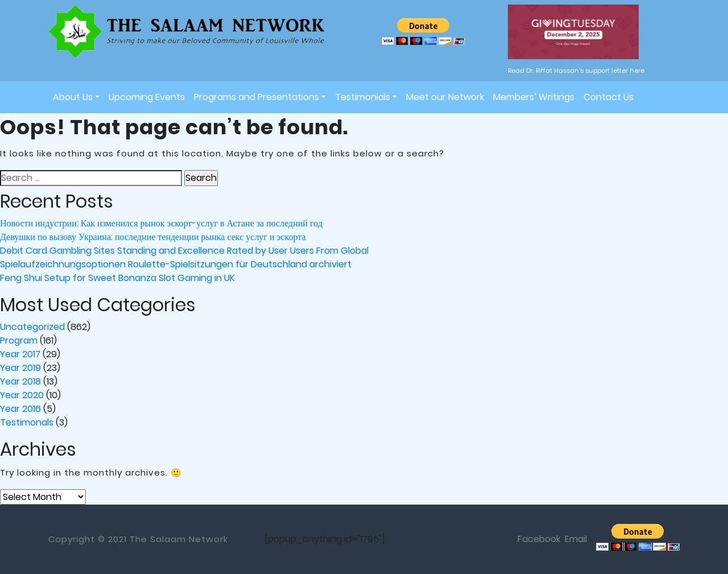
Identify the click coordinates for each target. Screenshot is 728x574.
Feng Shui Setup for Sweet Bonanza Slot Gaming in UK (117, 278)
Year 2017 (20, 354)
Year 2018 (20, 381)
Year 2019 (20, 368)
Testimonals (27, 422)
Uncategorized (32, 327)
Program (19, 340)
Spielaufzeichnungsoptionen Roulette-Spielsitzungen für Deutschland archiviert (176, 264)
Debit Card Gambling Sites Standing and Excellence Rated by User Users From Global (184, 251)
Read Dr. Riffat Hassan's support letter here (576, 71)
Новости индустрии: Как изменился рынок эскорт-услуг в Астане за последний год (161, 223)
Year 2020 (22, 395)
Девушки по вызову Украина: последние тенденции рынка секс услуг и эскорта (153, 237)
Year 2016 (20, 409)
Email (576, 539)
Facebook (539, 539)
